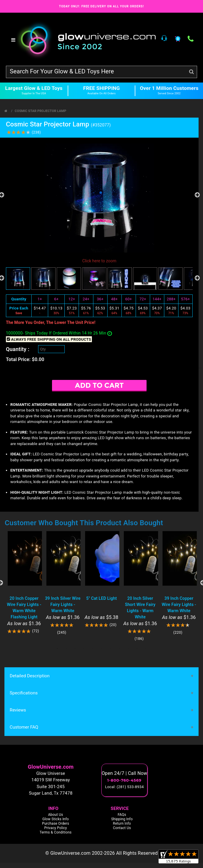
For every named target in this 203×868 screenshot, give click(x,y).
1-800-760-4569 (124, 780)
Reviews (18, 710)
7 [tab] (111, 649)
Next (197, 195)
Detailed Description (30, 676)
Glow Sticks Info (56, 819)
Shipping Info (122, 819)
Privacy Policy (56, 828)
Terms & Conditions (56, 832)
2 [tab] (66, 649)
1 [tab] (57, 649)
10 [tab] (137, 649)
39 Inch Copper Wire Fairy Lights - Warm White (179, 605)
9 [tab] (128, 649)
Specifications (24, 693)
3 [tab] (75, 649)
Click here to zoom (99, 261)
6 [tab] (102, 649)
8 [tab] (119, 649)
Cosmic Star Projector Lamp (40, 111)
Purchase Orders (56, 823)
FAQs (122, 815)
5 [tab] (93, 649)
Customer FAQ (24, 727)
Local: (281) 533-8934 (125, 787)
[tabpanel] (24, 583)
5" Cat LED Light (102, 598)
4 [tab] (84, 649)
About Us (56, 815)
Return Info (122, 823)
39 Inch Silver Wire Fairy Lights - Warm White (63, 605)
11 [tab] (146, 649)
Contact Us (122, 828)
